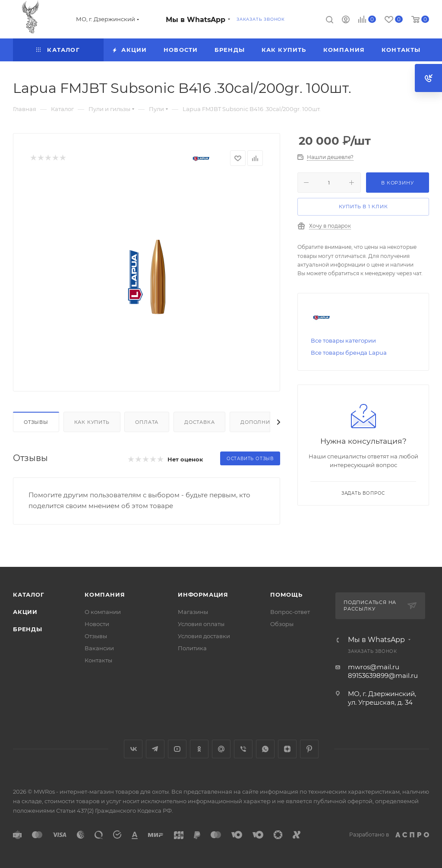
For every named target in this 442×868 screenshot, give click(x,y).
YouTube (177, 749)
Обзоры (282, 624)
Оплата (147, 422)
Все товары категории (343, 340)
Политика (192, 648)
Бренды (28, 629)
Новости (97, 624)
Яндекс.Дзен (287, 749)
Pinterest (309, 749)
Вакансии (99, 648)
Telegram (155, 749)
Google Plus (221, 749)
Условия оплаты (201, 624)
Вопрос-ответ (290, 612)
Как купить (92, 422)
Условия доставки (204, 636)
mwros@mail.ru (374, 667)
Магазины (193, 612)
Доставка (199, 422)
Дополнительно (267, 422)
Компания (105, 595)
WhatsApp (265, 749)
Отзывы (36, 422)
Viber (243, 749)
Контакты (98, 660)
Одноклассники (199, 749)
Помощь (286, 595)
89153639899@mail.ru (383, 676)
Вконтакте (133, 749)
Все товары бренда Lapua (349, 353)
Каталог (29, 595)
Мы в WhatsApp (196, 20)
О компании (103, 612)
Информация (203, 595)
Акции (25, 612)
